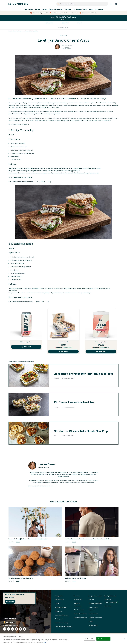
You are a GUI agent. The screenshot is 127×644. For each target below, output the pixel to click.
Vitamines (68, 9)
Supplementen (49, 23)
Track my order (59, 619)
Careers (91, 621)
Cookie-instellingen (10, 618)
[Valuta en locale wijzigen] (25, 622)
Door (67, 47)
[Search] (58, 4)
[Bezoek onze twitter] (20, 629)
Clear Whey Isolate (101, 342)
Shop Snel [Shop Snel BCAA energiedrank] (26, 347)
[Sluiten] (124, 639)
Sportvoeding (78, 600)
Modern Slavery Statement (93, 609)
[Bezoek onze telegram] (24, 629)
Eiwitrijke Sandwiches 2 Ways (30, 31)
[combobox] (82, 4)
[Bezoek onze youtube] (17, 629)
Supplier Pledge (93, 625)
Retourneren (59, 611)
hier (33, 486)
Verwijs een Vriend (111, 601)
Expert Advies (28, 9)
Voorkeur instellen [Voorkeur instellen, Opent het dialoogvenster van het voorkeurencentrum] (90, 639)
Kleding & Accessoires (56, 9)
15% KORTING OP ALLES (63, 18)
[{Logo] (18, 4)
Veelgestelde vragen (61, 607)
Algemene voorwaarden (96, 618)
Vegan (91, 9)
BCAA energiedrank (26, 342)
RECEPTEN (64, 35)
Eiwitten (37, 9)
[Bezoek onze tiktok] (13, 629)
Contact (58, 603)
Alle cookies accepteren (103, 639)
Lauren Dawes (70, 378)
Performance (99, 9)
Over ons (91, 600)
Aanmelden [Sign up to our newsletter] (10, 602)
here (45, 642)
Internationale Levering (62, 615)
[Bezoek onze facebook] (9, 629)
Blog (14, 31)
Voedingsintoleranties (80, 618)
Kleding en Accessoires (78, 605)
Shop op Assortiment (80, 614)
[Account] (111, 4)
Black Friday (108, 606)
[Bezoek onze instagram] (5, 629)
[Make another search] (63, 27)
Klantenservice (59, 600)
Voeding (44, 9)
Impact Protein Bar (63, 342)
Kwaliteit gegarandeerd (95, 603)
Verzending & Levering (61, 623)
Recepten (65, 23)
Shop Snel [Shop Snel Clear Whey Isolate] (101, 352)
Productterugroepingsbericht (64, 627)
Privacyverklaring (93, 614)
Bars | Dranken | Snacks (80, 9)
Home (10, 31)
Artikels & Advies (79, 610)
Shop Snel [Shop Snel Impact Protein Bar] (63, 352)
